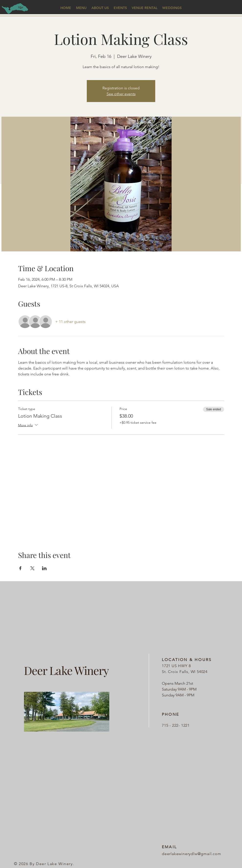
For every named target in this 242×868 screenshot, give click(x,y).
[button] (81, 8)
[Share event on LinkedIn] (44, 568)
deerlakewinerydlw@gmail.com (192, 854)
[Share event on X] (32, 568)
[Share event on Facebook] (20, 568)
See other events (121, 94)
